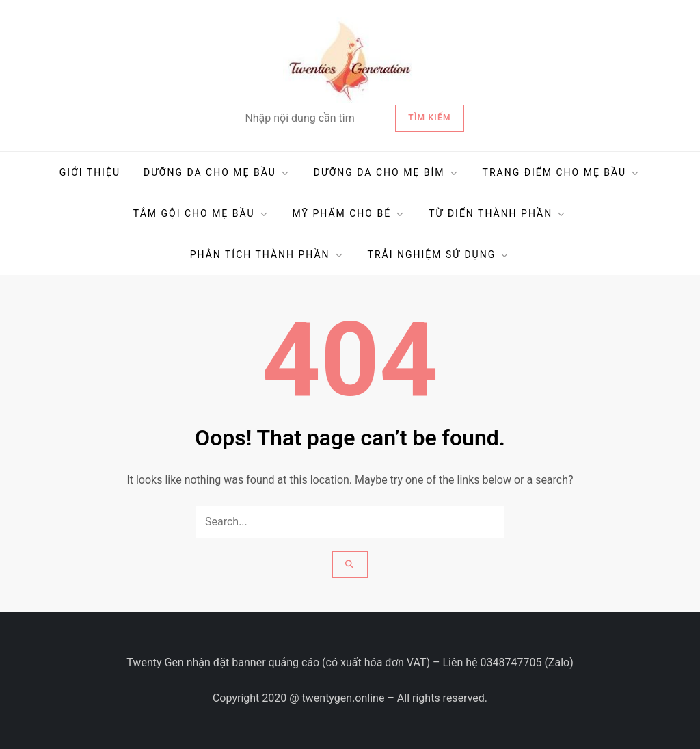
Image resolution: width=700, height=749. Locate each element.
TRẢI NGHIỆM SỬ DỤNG (439, 255)
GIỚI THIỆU (90, 172)
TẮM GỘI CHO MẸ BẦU (201, 214)
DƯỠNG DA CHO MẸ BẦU (217, 173)
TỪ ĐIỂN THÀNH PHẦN (498, 214)
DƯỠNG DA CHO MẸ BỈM (387, 173)
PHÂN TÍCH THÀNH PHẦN (267, 255)
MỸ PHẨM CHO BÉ (349, 214)
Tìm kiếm (429, 118)
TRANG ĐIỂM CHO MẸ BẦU (562, 173)
